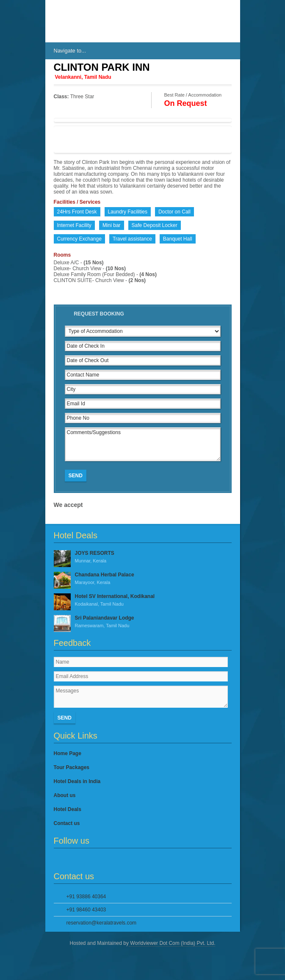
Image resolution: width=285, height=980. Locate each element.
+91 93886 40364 (86, 897)
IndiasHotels (79, 21)
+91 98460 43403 (86, 910)
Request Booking (99, 314)
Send (76, 476)
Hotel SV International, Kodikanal (143, 601)
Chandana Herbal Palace (143, 579)
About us (65, 795)
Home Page (68, 753)
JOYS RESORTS (143, 557)
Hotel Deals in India (77, 781)
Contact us (67, 823)
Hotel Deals (68, 809)
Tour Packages (72, 767)
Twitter (73, 860)
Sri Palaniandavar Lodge (143, 622)
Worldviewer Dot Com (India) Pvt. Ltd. (172, 943)
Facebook (59, 860)
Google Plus (87, 860)
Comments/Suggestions (143, 444)
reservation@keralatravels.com (102, 923)
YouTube (101, 860)
